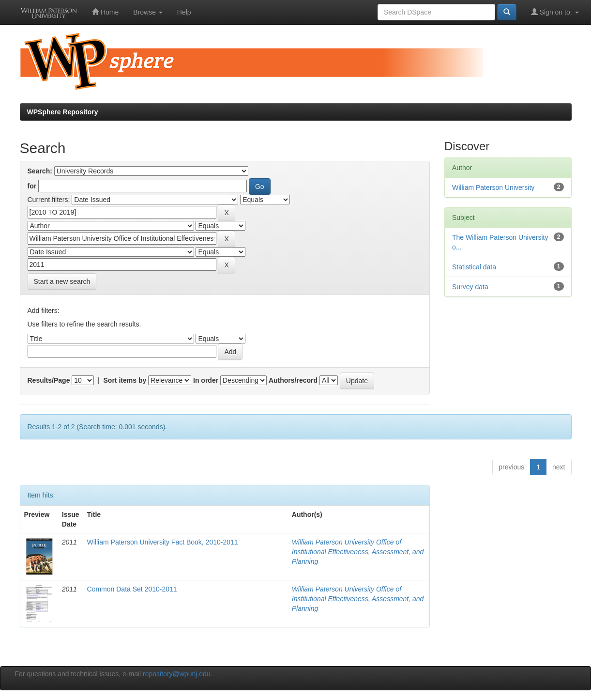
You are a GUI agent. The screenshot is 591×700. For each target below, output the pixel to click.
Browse (148, 12)
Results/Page (49, 380)
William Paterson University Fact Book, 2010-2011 (163, 542)
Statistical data (474, 267)
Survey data (470, 287)
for (32, 186)
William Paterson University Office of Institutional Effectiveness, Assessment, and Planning (358, 552)
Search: (40, 171)
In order (206, 380)
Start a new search (62, 281)
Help (184, 12)
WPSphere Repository (63, 112)
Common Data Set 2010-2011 (132, 589)
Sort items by (125, 380)
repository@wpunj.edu (177, 674)
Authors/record (293, 380)
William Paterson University (493, 187)
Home (105, 12)
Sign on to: (555, 12)
